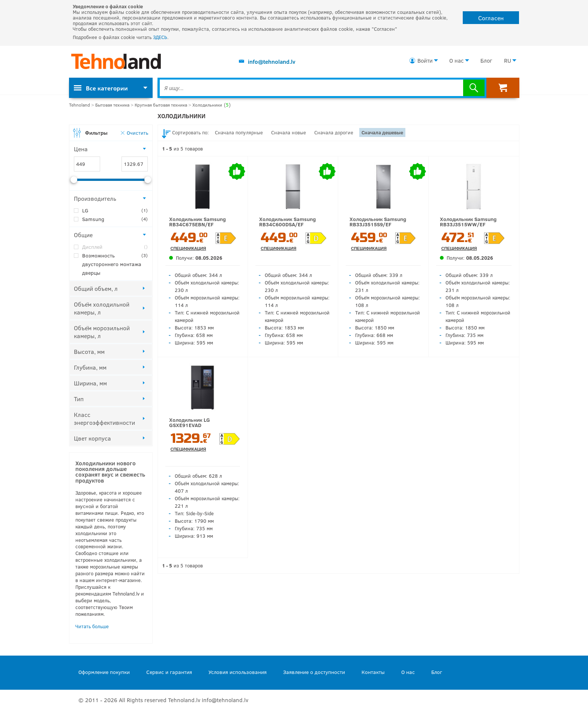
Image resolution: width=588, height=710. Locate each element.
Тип (79, 399)
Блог (486, 60)
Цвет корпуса (92, 438)
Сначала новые (289, 132)
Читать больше (92, 626)
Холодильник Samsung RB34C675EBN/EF (197, 222)
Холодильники (211, 105)
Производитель (95, 198)
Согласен (491, 18)
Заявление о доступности (314, 672)
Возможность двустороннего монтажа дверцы (115, 264)
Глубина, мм (90, 367)
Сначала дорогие (334, 132)
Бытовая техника (112, 105)
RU (508, 60)
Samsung (115, 219)
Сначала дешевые (382, 132)
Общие (83, 235)
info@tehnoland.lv (272, 62)
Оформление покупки (104, 672)
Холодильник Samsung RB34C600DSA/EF (287, 222)
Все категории (101, 88)
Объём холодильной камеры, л (102, 308)
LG (115, 210)
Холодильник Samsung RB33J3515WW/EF (468, 222)
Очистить (137, 133)
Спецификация (188, 249)
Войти (425, 60)
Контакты (373, 672)
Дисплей (115, 247)
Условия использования (238, 672)
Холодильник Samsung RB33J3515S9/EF (378, 222)
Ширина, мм (90, 383)
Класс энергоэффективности (104, 418)
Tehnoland (79, 105)
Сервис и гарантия (169, 672)
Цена (81, 149)
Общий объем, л (96, 288)
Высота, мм (89, 351)
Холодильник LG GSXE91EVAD (190, 422)
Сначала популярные (239, 132)
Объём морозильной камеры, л (102, 332)
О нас (457, 60)
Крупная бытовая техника (161, 105)
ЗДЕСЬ (160, 37)
